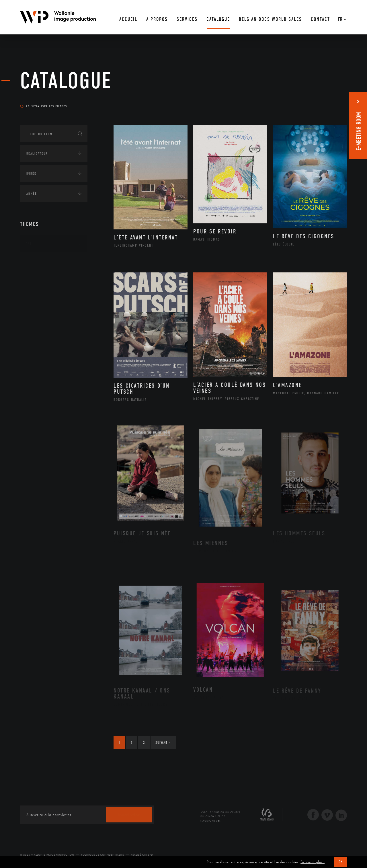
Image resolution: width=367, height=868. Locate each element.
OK (341, 862)
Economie (34, 297)
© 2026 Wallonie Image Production (47, 855)
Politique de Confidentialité (103, 855)
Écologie (34, 279)
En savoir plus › (313, 862)
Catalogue (66, 81)
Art (29, 243)
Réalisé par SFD (142, 855)
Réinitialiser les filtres (44, 106)
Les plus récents (333, 101)
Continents (36, 261)
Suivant (163, 743)
